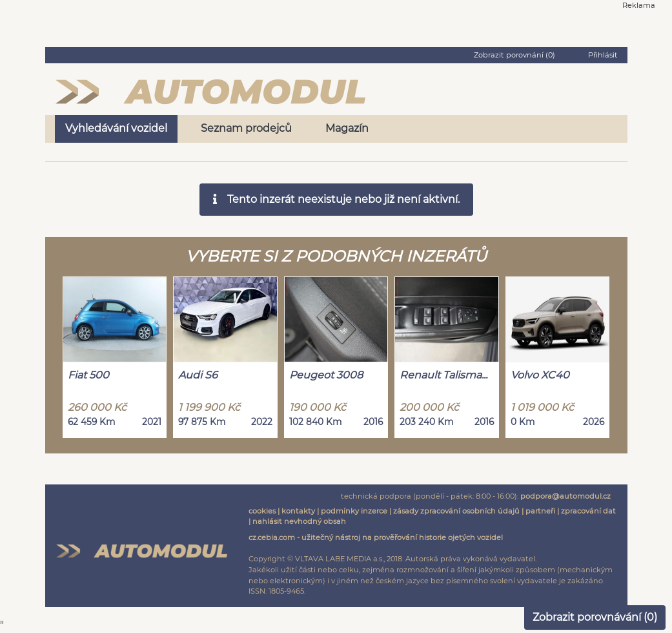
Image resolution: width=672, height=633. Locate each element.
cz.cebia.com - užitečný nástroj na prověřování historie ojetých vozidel (376, 537)
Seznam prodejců (246, 128)
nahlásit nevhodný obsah (299, 521)
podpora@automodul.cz (565, 496)
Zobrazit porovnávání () (595, 617)
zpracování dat (588, 511)
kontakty (298, 511)
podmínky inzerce (354, 511)
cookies (262, 511)
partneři (540, 511)
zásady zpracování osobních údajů (456, 511)
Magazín (347, 128)
